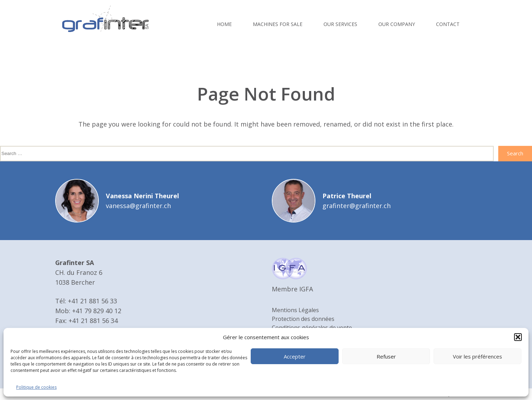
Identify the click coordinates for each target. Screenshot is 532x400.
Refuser (386, 356)
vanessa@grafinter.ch (138, 206)
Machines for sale (278, 24)
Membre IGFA (292, 289)
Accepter (295, 356)
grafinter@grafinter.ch (357, 206)
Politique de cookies (36, 387)
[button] (518, 337)
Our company (397, 24)
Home (224, 24)
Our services (340, 24)
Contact (448, 24)
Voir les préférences (477, 356)
